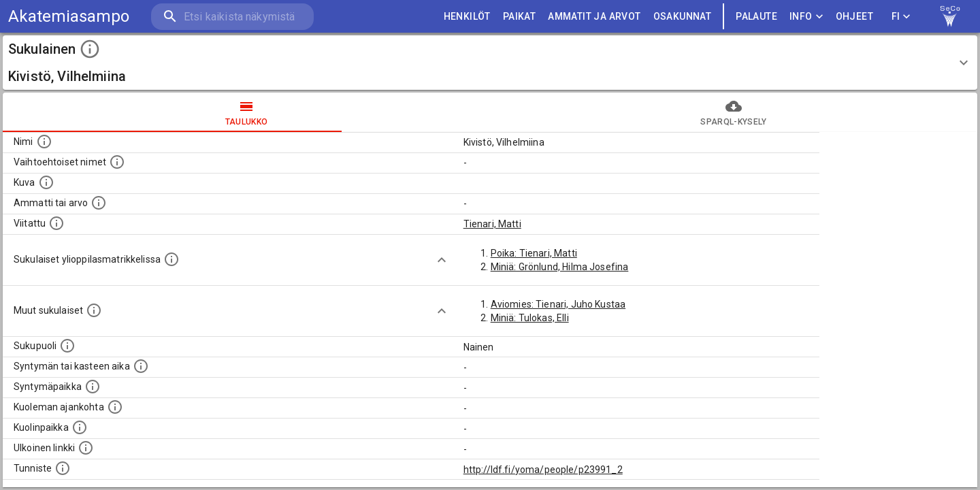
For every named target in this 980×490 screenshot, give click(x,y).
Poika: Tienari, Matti (534, 253)
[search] (231, 17)
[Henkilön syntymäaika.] (141, 366)
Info (806, 17)
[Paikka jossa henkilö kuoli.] (80, 427)
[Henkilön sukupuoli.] (67, 346)
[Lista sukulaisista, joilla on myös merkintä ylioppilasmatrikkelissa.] (171, 259)
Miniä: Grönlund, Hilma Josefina (560, 267)
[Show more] (442, 260)
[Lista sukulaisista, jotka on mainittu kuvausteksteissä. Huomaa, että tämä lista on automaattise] (94, 310)
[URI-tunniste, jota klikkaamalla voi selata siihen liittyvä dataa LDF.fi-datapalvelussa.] (63, 468)
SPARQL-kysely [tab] (734, 112)
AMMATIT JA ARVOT (594, 17)
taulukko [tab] (246, 112)
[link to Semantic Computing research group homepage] (950, 16)
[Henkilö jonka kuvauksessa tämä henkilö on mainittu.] (56, 223)
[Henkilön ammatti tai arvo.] (99, 203)
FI (901, 17)
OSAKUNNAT (683, 17)
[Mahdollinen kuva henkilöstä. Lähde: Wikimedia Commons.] (46, 182)
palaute (756, 17)
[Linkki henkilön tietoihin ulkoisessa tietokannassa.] (86, 448)
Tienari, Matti (492, 224)
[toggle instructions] (90, 49)
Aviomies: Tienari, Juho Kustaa (558, 304)
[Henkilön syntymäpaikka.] (93, 387)
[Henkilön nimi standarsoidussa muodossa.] (44, 142)
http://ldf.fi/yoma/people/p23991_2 (543, 470)
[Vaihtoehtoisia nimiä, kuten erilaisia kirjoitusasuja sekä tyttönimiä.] (117, 162)
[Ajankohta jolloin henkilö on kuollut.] (115, 407)
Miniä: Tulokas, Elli (530, 318)
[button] (490, 63)
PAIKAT (519, 17)
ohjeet (854, 17)
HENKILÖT (467, 17)
